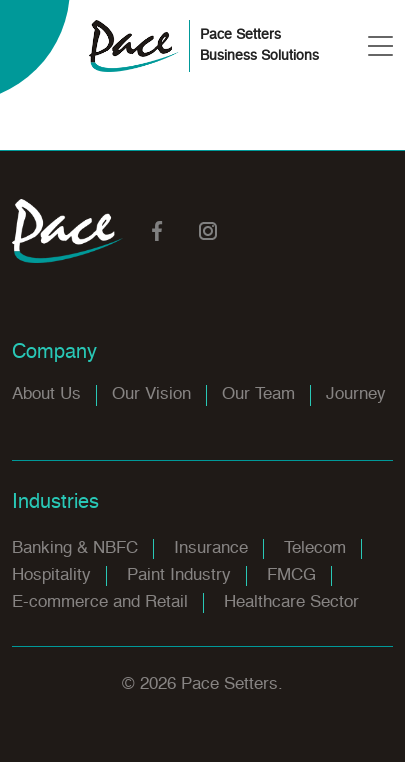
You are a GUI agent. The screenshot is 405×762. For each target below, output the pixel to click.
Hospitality (51, 575)
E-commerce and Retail (100, 602)
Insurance (211, 548)
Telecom (315, 548)
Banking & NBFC (75, 548)
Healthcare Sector (291, 602)
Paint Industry (179, 575)
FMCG (291, 575)
